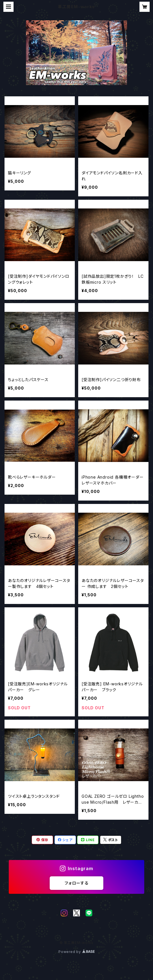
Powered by (76, 952)
